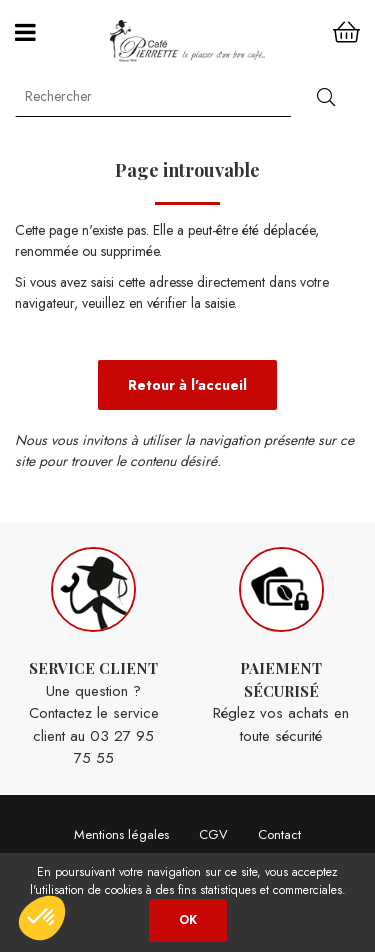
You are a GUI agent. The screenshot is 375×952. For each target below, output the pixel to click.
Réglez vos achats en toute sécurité (282, 647)
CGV (213, 834)
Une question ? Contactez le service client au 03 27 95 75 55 (94, 658)
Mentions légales (121, 834)
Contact (279, 834)
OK (188, 920)
